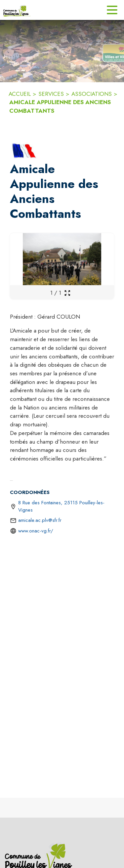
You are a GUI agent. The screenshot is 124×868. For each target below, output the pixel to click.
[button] (25, 151)
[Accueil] (17, 10)
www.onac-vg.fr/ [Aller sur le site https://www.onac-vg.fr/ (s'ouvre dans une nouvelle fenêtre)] (36, 531)
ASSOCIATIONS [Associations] (92, 94)
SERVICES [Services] (51, 94)
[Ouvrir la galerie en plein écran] (67, 293)
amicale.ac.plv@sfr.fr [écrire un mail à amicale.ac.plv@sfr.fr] (40, 520)
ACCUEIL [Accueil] (20, 94)
